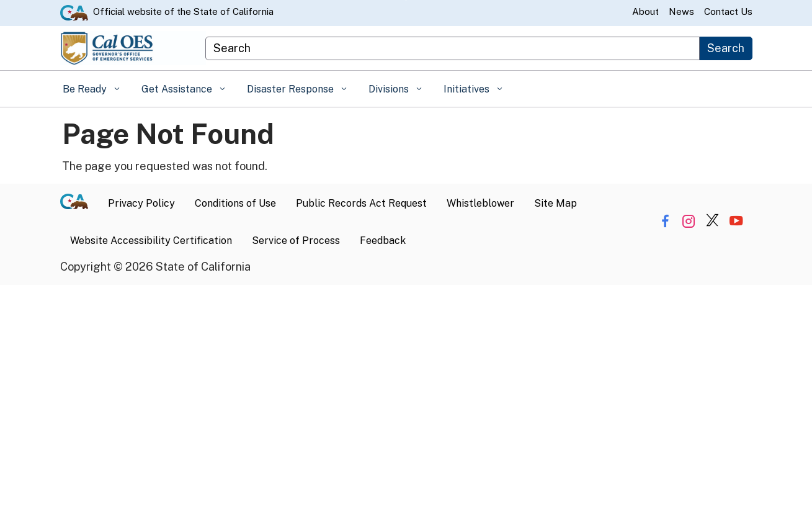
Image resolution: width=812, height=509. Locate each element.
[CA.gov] (79, 204)
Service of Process (296, 241)
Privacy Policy (141, 203)
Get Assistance (178, 89)
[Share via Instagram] (689, 221)
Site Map (555, 203)
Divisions (390, 89)
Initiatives (468, 89)
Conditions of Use (235, 203)
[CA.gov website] (74, 12)
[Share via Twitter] (712, 221)
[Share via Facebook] (665, 221)
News (681, 11)
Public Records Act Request (361, 203)
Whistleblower (480, 203)
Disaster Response (292, 89)
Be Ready (86, 89)
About (645, 11)
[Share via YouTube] (736, 221)
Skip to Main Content (406, 0)
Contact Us (728, 11)
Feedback (383, 241)
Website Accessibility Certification (151, 241)
